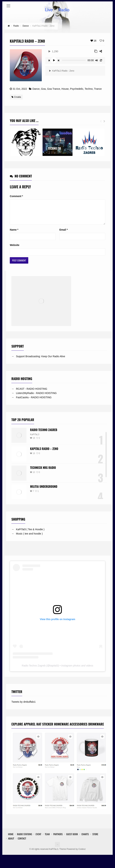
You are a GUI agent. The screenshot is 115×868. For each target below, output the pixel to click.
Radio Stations (25, 838)
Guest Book (72, 838)
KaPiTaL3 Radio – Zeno (44, 453)
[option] (26, 142)
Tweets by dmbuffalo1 (23, 706)
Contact (22, 843)
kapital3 (54, 670)
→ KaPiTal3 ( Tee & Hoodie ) (28, 534)
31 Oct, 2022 (20, 89)
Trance (98, 89)
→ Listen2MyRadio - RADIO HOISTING (34, 397)
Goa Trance (54, 89)
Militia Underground (44, 491)
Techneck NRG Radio (43, 472)
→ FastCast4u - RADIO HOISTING (31, 402)
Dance (36, 89)
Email (64, 234)
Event (38, 838)
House (65, 89)
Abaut (11, 843)
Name (14, 234)
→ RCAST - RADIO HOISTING (29, 393)
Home (11, 838)
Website (14, 249)
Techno (89, 89)
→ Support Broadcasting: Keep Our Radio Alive (38, 361)
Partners (58, 838)
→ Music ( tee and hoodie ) (27, 538)
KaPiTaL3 (35, 439)
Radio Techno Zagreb (44, 434)
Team (47, 838)
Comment (16, 196)
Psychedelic (77, 89)
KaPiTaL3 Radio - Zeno (62, 71)
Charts (85, 838)
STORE (95, 838)
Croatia (16, 97)
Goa (43, 89)
